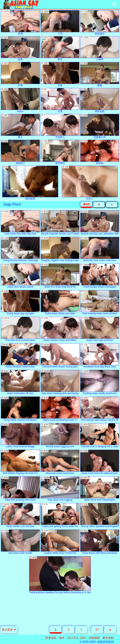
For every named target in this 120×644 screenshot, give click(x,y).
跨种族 (100, 152)
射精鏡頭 (100, 23)
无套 (60, 74)
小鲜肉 (100, 49)
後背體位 (60, 152)
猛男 (20, 49)
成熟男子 (20, 152)
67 (97, 630)
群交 (60, 49)
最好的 (87, 204)
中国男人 (60, 126)
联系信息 (51, 638)
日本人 (90, 183)
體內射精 (30, 183)
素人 (20, 126)
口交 (60, 23)
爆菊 (100, 74)
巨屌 (20, 74)
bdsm (20, 100)
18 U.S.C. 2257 (77, 638)
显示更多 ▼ (9, 630)
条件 (62, 638)
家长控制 (108, 638)
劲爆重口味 (100, 126)
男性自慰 (100, 100)
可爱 (60, 100)
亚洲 (20, 23)
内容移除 (94, 638)
